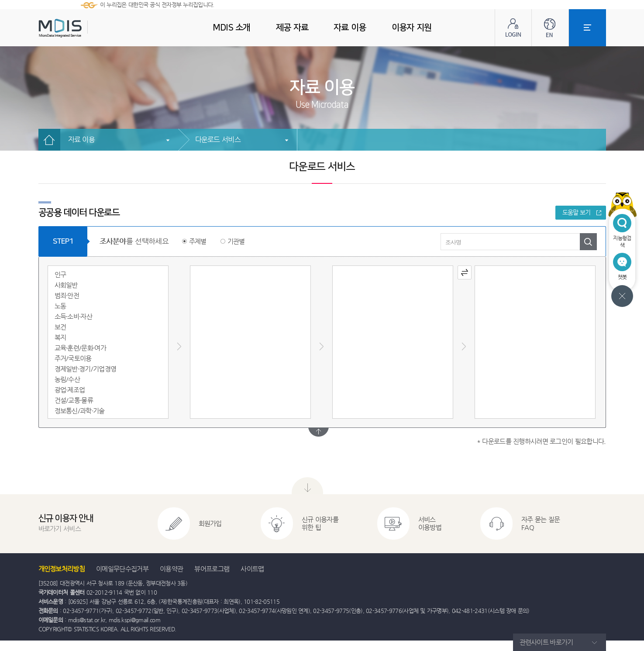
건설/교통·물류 (74, 400)
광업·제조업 (70, 390)
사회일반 (66, 285)
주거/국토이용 (73, 358)
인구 (60, 274)
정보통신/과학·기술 (80, 411)
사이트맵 (252, 569)
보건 (60, 327)
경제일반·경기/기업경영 (86, 369)
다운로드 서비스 (218, 139)
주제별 (198, 241)
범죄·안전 (67, 295)
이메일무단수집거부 (122, 569)
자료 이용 (81, 139)
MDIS (82, 28)
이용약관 (171, 569)
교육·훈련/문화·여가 (81, 348)
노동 (60, 306)
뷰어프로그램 (212, 569)
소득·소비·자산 (74, 316)
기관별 (236, 241)
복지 (60, 337)
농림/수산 (67, 379)
